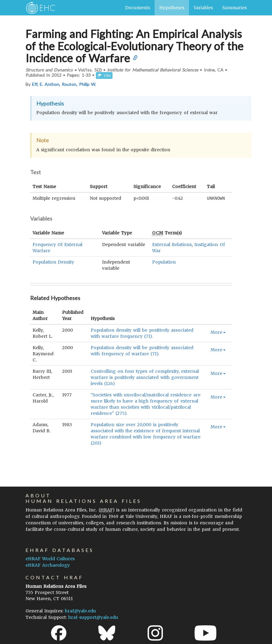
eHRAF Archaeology (48, 565)
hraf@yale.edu (80, 611)
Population (164, 262)
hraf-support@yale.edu (93, 617)
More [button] (218, 332)
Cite (104, 75)
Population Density (53, 262)
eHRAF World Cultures (50, 558)
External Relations (172, 244)
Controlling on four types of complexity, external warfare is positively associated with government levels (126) (145, 377)
